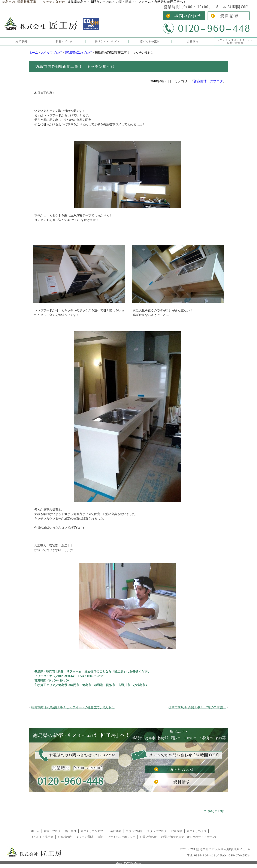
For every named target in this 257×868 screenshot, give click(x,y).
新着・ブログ (52, 831)
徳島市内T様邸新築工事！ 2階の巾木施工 (197, 707)
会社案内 (116, 831)
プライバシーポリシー (121, 837)
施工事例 (71, 831)
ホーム (33, 53)
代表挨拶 (177, 831)
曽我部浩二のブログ (78, 53)
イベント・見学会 (42, 837)
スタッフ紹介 (134, 831)
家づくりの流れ (196, 831)
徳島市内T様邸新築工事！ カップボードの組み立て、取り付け (73, 707)
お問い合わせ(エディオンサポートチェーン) (188, 837)
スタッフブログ (51, 53)
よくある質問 (85, 837)
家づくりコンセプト (93, 831)
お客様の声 (65, 837)
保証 (100, 837)
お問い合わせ (148, 837)
